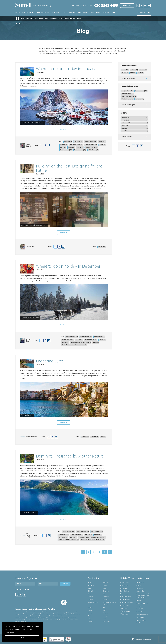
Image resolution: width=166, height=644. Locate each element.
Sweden (143, 70)
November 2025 (135, 118)
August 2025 (135, 126)
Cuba (89, 594)
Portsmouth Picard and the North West (93, 540)
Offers (64, 13)
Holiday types (43, 13)
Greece (102, 247)
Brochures (72, 13)
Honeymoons (64, 535)
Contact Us (140, 588)
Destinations (28, 13)
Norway (125, 73)
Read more (64, 130)
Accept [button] (22, 637)
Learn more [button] (10, 632)
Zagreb (102, 340)
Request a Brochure (142, 603)
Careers (139, 585)
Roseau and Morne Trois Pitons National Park (92, 537)
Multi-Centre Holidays (129, 96)
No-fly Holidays (125, 606)
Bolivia (105, 585)
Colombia (91, 591)
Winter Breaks (93, 150)
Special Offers (140, 609)
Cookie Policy (140, 591)
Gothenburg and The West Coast (81, 342)
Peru (89, 616)
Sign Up (65, 584)
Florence (65, 342)
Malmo (96, 342)
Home (18, 13)
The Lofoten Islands (76, 145)
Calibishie (98, 535)
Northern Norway (91, 145)
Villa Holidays (124, 608)
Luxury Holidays (77, 535)
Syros (103, 437)
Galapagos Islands (93, 603)
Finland (79, 340)
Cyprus (102, 145)
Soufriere (73, 537)
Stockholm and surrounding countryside (74, 345)
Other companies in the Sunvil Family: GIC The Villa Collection (143, 596)
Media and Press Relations (141, 622)
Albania (90, 582)
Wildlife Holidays (127, 99)
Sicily (89, 619)
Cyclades (95, 437)
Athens (63, 147)
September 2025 (135, 123)
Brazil (89, 588)
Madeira (71, 147)
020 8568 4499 (106, 6)
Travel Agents (140, 618)
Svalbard (64, 145)
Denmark (90, 597)
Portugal (134, 70)
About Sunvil (140, 582)
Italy (133, 73)
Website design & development (143, 639)
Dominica (68, 142)
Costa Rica (78, 142)
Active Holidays (91, 147)
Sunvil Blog (140, 612)
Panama (105, 613)
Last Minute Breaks (126, 597)
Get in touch (127, 6)
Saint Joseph (63, 537)
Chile (104, 588)
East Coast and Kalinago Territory (69, 540)
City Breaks (139, 99)
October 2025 (135, 120)
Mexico (105, 610)
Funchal (80, 147)
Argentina (91, 585)
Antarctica (106, 582)
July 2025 (135, 128)
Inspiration (56, 13)
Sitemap (139, 606)
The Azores (106, 622)
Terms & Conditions (142, 615)
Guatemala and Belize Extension (109, 604)
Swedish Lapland (90, 142)
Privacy (139, 600)
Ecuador (90, 600)
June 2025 (135, 131)
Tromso (102, 142)
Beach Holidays (80, 150)
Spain (105, 619)
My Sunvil (106, 13)
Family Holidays (66, 150)
